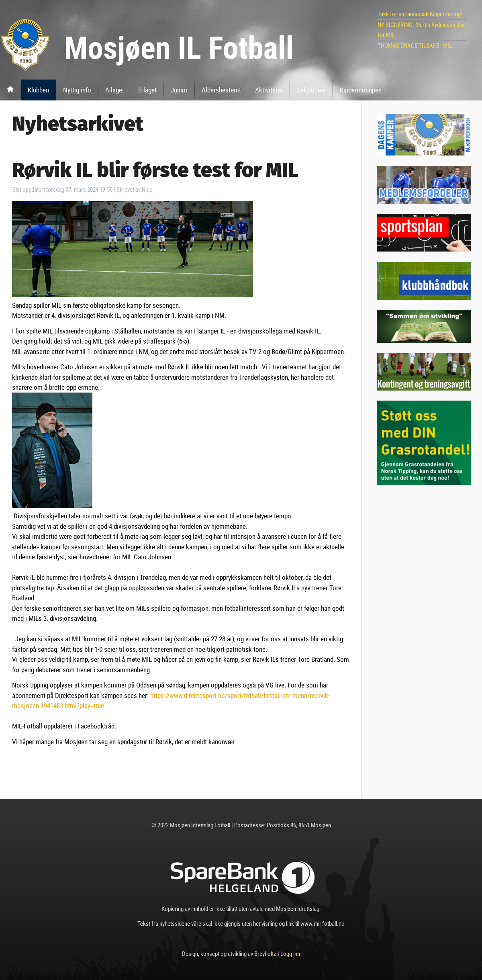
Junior (179, 90)
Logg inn (290, 953)
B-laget (147, 90)
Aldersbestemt (221, 90)
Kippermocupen (361, 90)
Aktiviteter (269, 90)
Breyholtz (265, 953)
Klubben (38, 90)
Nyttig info (77, 90)
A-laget (115, 90)
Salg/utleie (311, 90)
